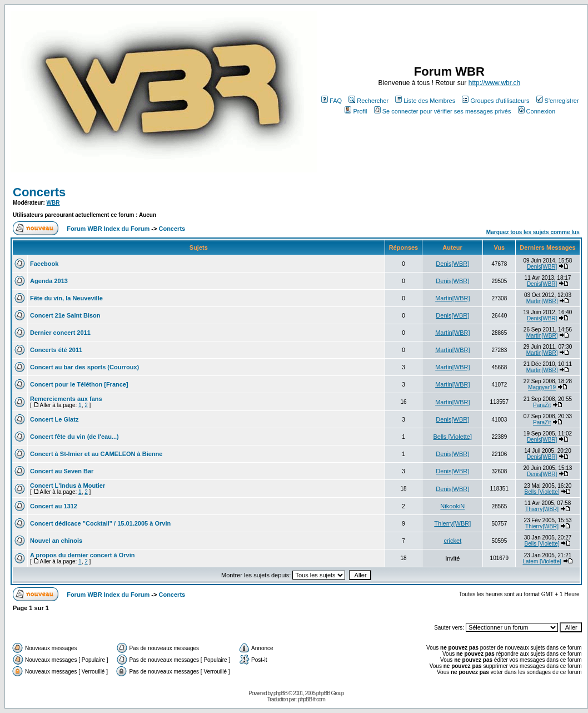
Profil (356, 111)
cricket (452, 541)
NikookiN (452, 506)
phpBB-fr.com (312, 699)
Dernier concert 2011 (60, 333)
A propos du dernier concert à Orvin (82, 555)
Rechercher (368, 101)
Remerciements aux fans (66, 399)
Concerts (39, 192)
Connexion (537, 111)
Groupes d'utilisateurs (495, 101)
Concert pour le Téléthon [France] (79, 384)
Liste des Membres (425, 101)
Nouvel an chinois (56, 541)
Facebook (44, 264)
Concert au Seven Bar (62, 471)
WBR (53, 203)
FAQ (332, 101)
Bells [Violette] (453, 437)
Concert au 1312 (54, 506)
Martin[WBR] (452, 298)
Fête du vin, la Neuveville (66, 298)
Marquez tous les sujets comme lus (533, 232)
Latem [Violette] (542, 561)
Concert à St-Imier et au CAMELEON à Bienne (96, 454)
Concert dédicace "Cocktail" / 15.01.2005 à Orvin (100, 523)
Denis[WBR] (452, 264)
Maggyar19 (542, 387)
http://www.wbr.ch (494, 83)
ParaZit (542, 405)
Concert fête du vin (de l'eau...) (74, 437)
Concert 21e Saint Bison (65, 315)
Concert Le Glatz (54, 419)
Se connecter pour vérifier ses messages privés (443, 111)
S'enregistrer (558, 101)
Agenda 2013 (49, 281)
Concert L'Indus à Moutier (68, 486)
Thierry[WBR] (542, 509)
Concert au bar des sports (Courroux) (84, 367)
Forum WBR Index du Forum (108, 229)
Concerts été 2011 (56, 350)
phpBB (280, 693)
